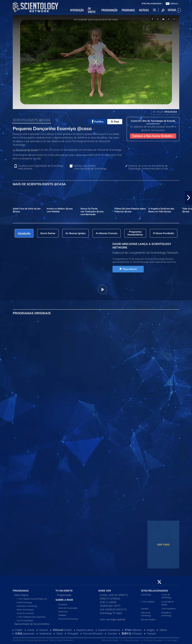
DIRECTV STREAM (110, 599)
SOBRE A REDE (64, 600)
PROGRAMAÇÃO (109, 10)
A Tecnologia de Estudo (25, 150)
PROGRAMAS (128, 10)
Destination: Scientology (27, 606)
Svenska (112, 633)
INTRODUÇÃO (77, 10)
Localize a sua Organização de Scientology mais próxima (41, 167)
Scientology (146, 595)
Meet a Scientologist (25, 610)
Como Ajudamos (168, 608)
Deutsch (44, 630)
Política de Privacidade (153, 640)
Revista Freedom (148, 619)
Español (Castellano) (109, 630)
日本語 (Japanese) (25, 633)
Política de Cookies (131, 640)
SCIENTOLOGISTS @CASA (32, 120)
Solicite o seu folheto (90, 167)
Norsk (60, 633)
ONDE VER (105, 591)
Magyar (151, 630)
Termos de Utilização (110, 640)
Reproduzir (128, 269)
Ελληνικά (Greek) (62, 630)
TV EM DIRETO (64, 591)
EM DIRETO (92, 10)
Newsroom (63, 612)
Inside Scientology (24, 602)
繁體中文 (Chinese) (132, 633)
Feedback (62, 615)
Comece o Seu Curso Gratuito (153, 136)
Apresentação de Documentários (32, 624)
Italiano (163, 630)
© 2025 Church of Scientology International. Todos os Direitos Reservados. (43, 640)
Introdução (63, 604)
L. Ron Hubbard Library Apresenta (31, 617)
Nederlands (45, 633)
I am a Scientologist (25, 620)
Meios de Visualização (68, 608)
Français (151, 633)
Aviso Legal (172, 640)
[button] (189, 198)
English (19, 630)
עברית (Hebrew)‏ (133, 630)
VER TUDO (163, 545)
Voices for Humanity (25, 613)
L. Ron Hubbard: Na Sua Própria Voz (32, 599)
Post (115, 122)
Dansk (31, 630)
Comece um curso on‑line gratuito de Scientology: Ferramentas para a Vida (148, 167)
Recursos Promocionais (68, 619)
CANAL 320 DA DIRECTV (114, 595)
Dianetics (145, 608)
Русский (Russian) (93, 633)
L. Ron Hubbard (148, 602)
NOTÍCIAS (144, 10)
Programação (64, 595)
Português (73, 633)
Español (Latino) (85, 630)
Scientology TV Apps (111, 613)
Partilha (98, 122)
